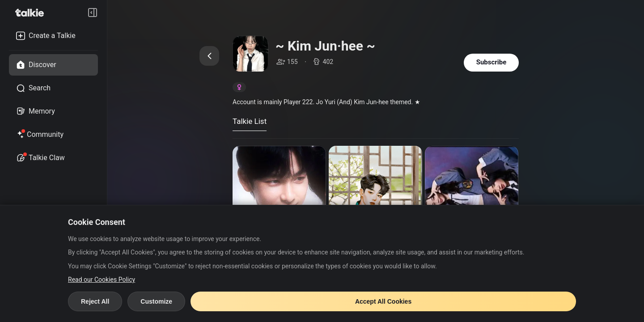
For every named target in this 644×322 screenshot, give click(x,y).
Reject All (95, 301)
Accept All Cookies (383, 301)
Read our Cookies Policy (102, 280)
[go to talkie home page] (32, 13)
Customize (156, 301)
